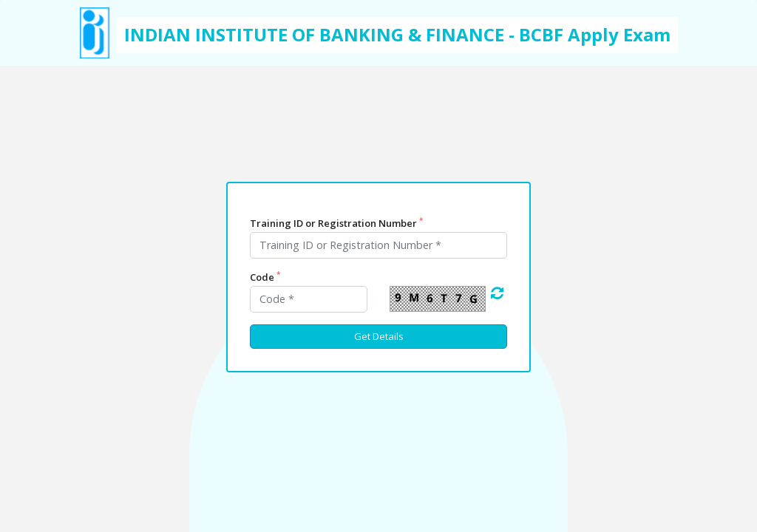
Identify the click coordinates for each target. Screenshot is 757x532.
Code (265, 277)
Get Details (379, 336)
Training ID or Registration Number (336, 222)
